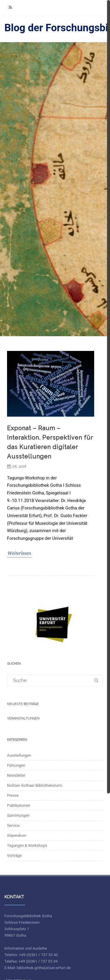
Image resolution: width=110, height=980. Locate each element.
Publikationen (19, 805)
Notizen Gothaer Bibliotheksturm (35, 785)
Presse (13, 795)
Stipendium (17, 835)
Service (13, 825)
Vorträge (14, 856)
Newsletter (16, 775)
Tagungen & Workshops (27, 845)
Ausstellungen (19, 755)
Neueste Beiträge (23, 704)
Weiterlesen (19, 553)
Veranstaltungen (23, 718)
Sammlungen (18, 815)
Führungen (16, 765)
